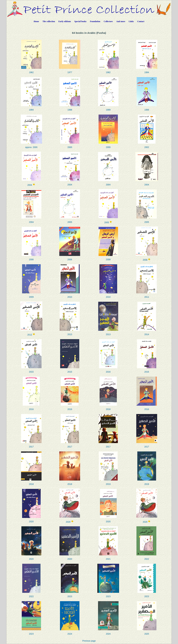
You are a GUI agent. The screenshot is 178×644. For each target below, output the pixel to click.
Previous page (89, 641)
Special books (80, 21)
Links (131, 21)
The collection (49, 21)
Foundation (95, 21)
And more (121, 21)
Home (36, 21)
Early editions (65, 21)
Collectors (108, 21)
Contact (141, 21)
